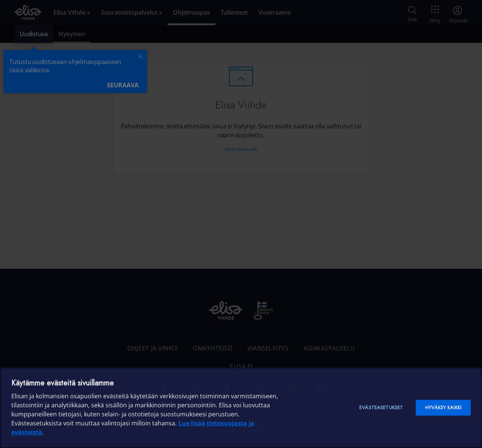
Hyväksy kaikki (443, 408)
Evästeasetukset (381, 408)
